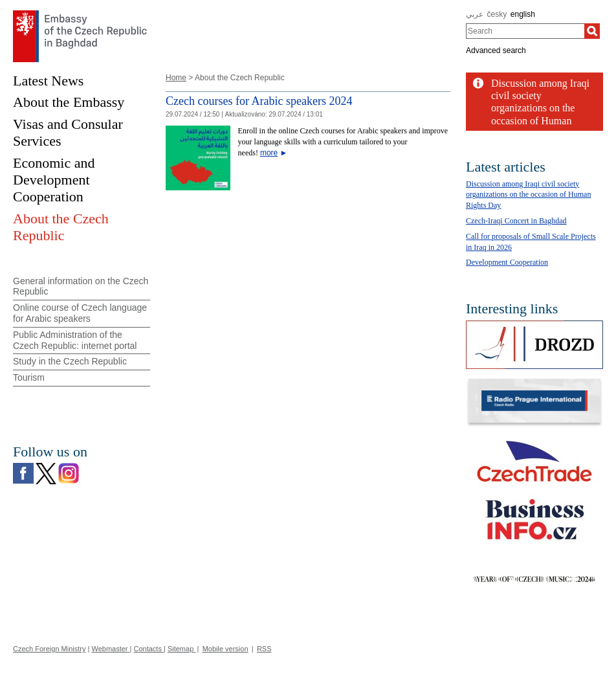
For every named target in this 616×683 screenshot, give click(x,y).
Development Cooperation (507, 262)
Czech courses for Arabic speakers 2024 (259, 101)
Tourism (29, 377)
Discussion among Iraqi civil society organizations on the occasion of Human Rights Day (528, 195)
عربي (475, 14)
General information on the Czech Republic (81, 286)
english (523, 14)
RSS (264, 649)
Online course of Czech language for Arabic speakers (80, 313)
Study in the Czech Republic (70, 361)
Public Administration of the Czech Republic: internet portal (75, 340)
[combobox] (525, 31)
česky (497, 14)
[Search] (592, 31)
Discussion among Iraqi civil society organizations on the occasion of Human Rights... (540, 108)
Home (176, 78)
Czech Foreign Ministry (49, 649)
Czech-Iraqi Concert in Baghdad (516, 221)
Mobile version (225, 649)
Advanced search (496, 50)
